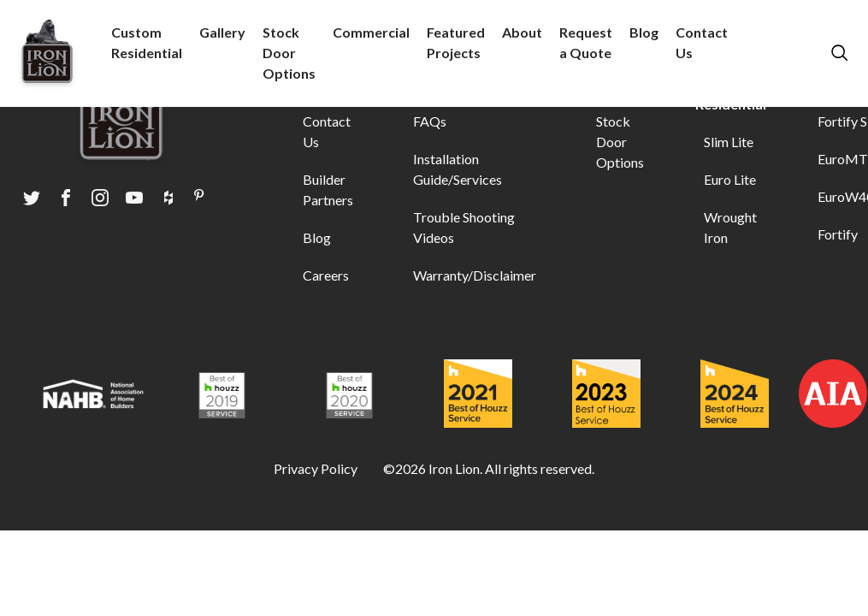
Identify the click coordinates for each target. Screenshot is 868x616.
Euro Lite (730, 179)
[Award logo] (93, 396)
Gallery (222, 32)
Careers (326, 275)
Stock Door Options (289, 53)
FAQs (430, 121)
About (522, 32)
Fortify (838, 234)
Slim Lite (729, 142)
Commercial (371, 32)
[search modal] (838, 53)
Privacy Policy (316, 468)
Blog (644, 32)
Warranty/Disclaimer (475, 275)
